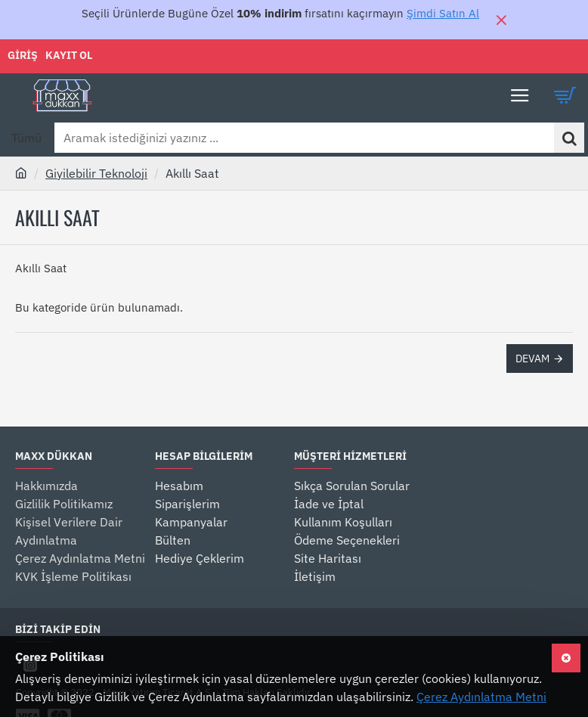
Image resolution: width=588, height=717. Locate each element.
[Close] (501, 20)
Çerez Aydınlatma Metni (481, 697)
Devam (532, 358)
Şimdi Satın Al (443, 13)
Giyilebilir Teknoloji (96, 173)
